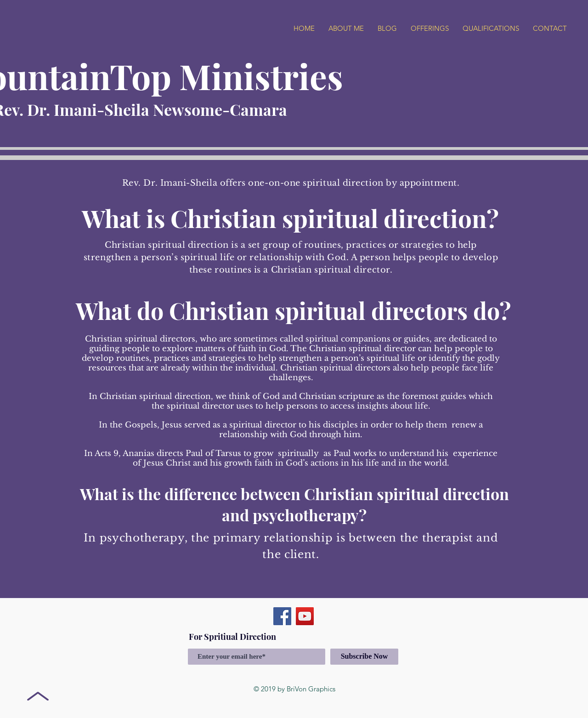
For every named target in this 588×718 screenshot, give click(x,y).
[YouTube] (305, 616)
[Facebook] (282, 616)
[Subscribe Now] (364, 657)
